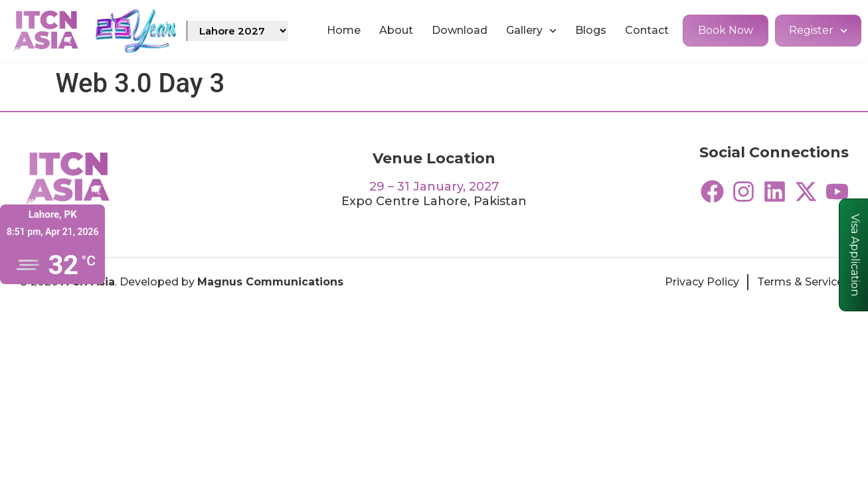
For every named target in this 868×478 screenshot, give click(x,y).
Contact (647, 30)
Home (344, 30)
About (396, 30)
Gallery (531, 31)
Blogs (591, 30)
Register (818, 31)
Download (460, 30)
